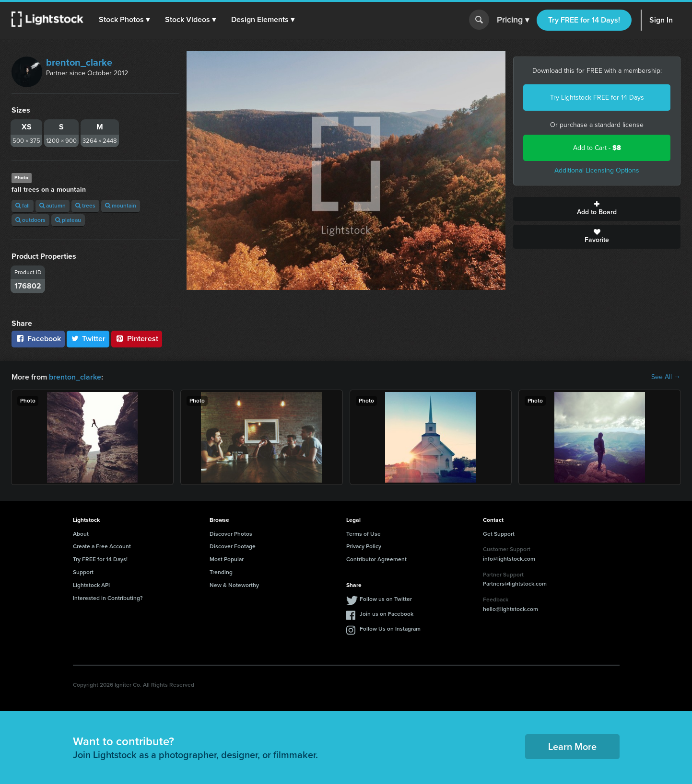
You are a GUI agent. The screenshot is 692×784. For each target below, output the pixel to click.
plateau (68, 220)
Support (83, 572)
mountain (121, 206)
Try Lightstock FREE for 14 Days (597, 98)
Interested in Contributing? (108, 598)
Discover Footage (233, 546)
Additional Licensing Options (597, 170)
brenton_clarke (79, 62)
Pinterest (137, 339)
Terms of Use (364, 534)
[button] (124, 20)
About (81, 534)
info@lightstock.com (509, 559)
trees (85, 206)
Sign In (661, 20)
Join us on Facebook (387, 614)
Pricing (513, 20)
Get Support (499, 534)
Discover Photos (231, 534)
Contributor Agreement (376, 559)
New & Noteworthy (234, 585)
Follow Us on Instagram (390, 629)
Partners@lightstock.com (515, 584)
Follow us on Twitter (386, 599)
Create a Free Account (102, 546)
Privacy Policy (364, 546)
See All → (666, 377)
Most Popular (227, 559)
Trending (221, 572)
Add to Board (597, 209)
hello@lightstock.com (510, 609)
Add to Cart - (597, 148)
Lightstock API (91, 585)
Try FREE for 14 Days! (584, 20)
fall (23, 206)
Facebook (38, 339)
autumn (53, 206)
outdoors (30, 220)
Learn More (572, 747)
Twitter (88, 339)
